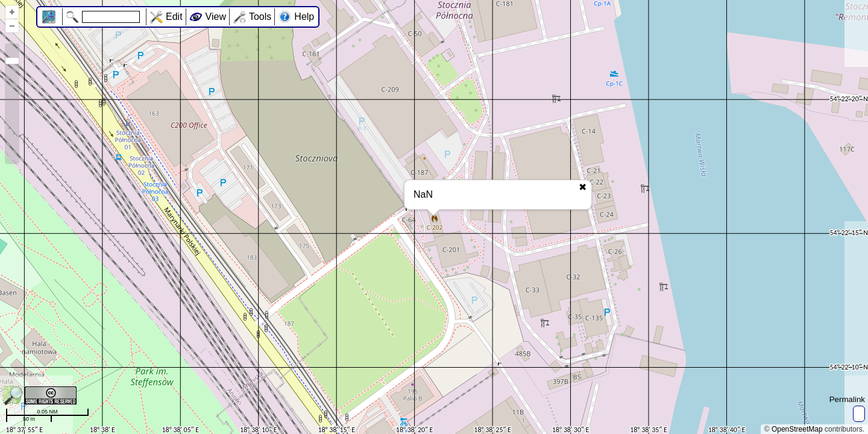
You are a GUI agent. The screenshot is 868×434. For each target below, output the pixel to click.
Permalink (847, 399)
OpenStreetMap (797, 429)
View (216, 17)
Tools (260, 17)
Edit (174, 17)
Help (304, 17)
